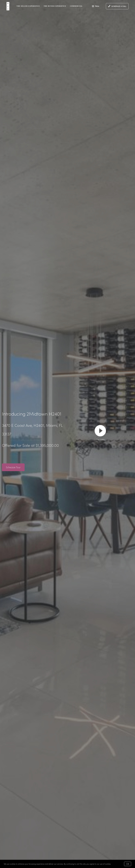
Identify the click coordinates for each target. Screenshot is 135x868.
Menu (96, 6)
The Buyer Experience (55, 6)
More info (115, 864)
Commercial (76, 6)
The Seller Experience (28, 6)
